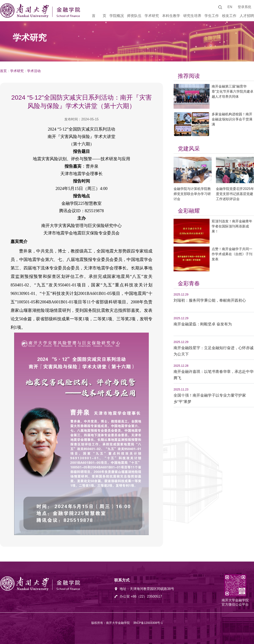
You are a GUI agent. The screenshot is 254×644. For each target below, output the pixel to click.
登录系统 (244, 7)
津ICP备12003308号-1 (148, 623)
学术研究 (17, 71)
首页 (3, 71)
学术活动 (34, 71)
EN (230, 7)
